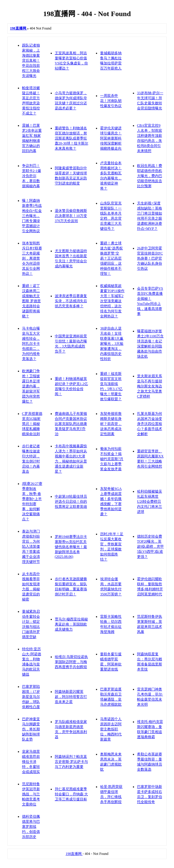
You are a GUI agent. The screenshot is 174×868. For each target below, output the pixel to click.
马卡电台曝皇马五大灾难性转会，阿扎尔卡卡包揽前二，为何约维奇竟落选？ (31, 344)
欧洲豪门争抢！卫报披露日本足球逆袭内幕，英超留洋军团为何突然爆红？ (31, 386)
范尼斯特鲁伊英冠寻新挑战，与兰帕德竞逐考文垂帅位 (31, 794)
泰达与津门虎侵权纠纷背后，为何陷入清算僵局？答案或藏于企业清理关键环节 (31, 546)
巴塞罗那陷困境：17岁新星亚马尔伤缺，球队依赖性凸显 (31, 697)
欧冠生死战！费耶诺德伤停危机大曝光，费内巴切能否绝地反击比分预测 (150, 176)
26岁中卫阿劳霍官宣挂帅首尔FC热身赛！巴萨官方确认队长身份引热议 (150, 258)
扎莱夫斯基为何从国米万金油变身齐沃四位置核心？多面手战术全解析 (150, 424)
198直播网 (74, 854)
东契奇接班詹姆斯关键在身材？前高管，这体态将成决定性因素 (111, 424)
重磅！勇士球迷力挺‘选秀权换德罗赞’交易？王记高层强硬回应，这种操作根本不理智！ (111, 258)
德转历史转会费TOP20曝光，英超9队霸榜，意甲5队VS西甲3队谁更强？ (150, 546)
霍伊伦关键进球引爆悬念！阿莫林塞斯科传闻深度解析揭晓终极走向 (111, 138)
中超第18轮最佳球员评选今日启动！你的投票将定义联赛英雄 (71, 501)
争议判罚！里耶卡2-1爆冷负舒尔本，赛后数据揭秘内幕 (32, 176)
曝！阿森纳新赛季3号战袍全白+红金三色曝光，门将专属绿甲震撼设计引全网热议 (32, 216)
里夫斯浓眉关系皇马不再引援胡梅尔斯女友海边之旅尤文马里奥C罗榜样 (150, 386)
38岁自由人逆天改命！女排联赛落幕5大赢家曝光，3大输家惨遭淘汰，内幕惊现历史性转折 (112, 344)
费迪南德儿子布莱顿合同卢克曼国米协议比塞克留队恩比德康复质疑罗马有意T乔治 (71, 424)
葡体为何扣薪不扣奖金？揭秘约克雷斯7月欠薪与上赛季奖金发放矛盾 (112, 459)
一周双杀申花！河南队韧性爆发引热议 (111, 101)
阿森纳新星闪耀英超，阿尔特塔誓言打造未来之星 (71, 697)
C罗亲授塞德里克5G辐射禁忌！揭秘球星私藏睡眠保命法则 (32, 424)
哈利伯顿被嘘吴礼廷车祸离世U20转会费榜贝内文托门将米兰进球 (150, 501)
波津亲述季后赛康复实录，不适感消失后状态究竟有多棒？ (71, 301)
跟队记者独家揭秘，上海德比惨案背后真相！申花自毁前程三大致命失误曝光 (31, 60)
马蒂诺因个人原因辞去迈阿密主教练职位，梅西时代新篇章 (111, 729)
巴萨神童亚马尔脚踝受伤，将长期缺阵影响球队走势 (31, 729)
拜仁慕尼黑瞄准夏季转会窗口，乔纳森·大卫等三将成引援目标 (71, 794)
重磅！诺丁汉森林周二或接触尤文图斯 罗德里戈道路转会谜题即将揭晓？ (31, 301)
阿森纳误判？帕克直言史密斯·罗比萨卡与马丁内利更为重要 (71, 762)
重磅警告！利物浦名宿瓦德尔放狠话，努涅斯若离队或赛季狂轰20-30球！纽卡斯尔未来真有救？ (72, 138)
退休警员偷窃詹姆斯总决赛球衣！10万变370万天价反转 (71, 216)
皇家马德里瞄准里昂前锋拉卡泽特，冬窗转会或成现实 (31, 762)
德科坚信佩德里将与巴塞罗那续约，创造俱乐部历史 (31, 827)
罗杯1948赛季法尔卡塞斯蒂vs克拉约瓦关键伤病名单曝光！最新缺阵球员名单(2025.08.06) (71, 547)
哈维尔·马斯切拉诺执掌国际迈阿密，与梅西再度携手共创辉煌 (71, 662)
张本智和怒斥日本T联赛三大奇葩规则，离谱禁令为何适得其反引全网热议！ (32, 258)
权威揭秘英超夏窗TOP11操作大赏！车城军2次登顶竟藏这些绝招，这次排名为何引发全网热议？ (112, 301)
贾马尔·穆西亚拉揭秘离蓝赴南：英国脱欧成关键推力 (71, 624)
